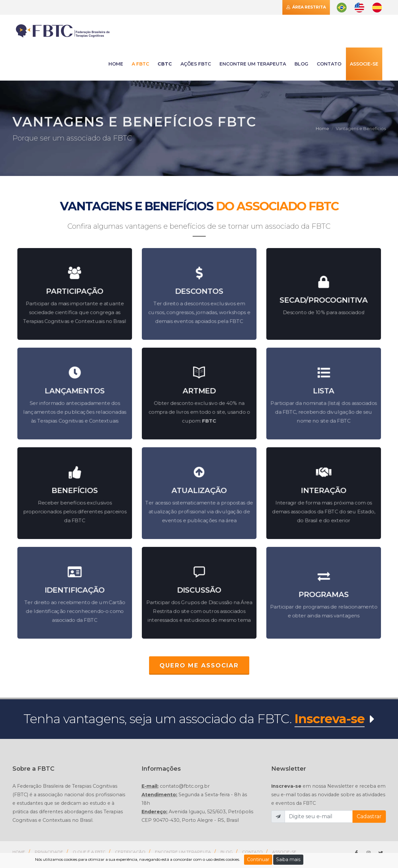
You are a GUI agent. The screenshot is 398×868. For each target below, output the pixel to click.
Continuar (258, 859)
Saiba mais (288, 859)
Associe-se (364, 64)
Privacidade (49, 852)
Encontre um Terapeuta (183, 852)
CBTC (165, 64)
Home (322, 128)
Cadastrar (369, 816)
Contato (252, 852)
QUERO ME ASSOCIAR (199, 665)
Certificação (130, 852)
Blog (301, 64)
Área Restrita (306, 7)
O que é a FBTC (89, 852)
